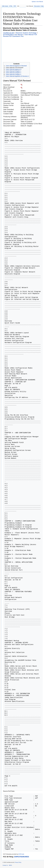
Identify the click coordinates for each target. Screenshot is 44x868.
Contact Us (5, 865)
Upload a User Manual (37, 2)
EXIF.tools (21, 854)
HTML (11, 6)
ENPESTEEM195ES (22, 857)
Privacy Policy (18, 862)
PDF (15, 6)
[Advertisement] (22, 50)
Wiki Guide (5, 6)
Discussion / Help (39, 6)
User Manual (30, 6)
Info (18, 6)
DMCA (10, 865)
